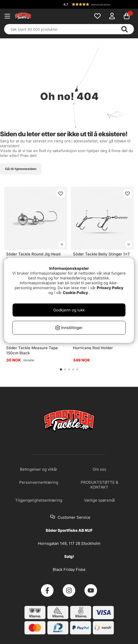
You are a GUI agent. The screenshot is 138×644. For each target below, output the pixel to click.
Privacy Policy (110, 288)
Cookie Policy (75, 293)
